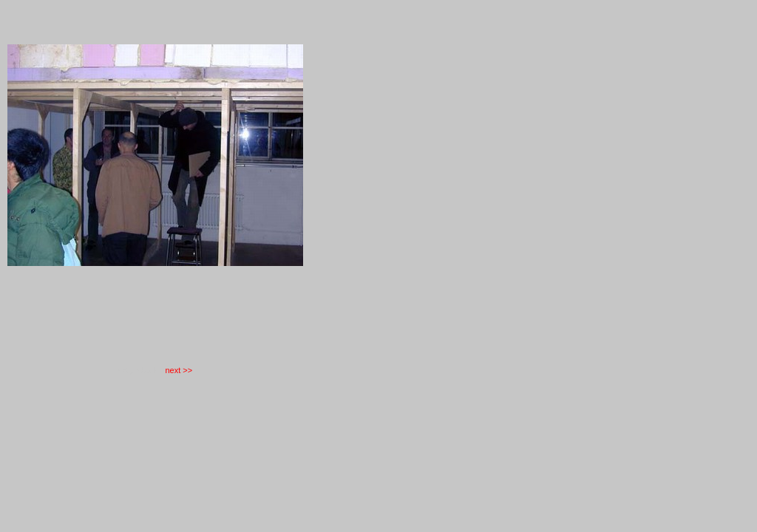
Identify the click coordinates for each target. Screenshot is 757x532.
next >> (179, 370)
